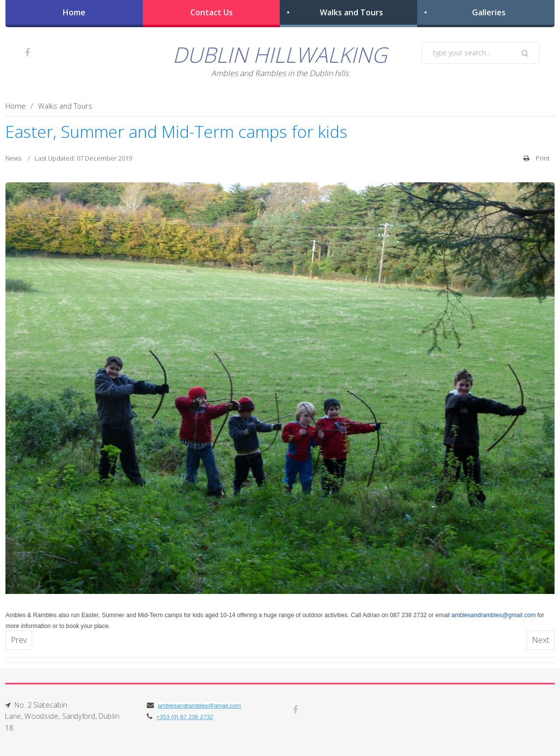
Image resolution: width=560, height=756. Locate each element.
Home (74, 12)
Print (537, 158)
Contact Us (212, 12)
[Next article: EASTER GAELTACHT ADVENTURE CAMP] (540, 640)
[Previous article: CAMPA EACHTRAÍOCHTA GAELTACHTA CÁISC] (19, 640)
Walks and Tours (351, 12)
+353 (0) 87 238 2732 (183, 717)
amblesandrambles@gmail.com (493, 615)
